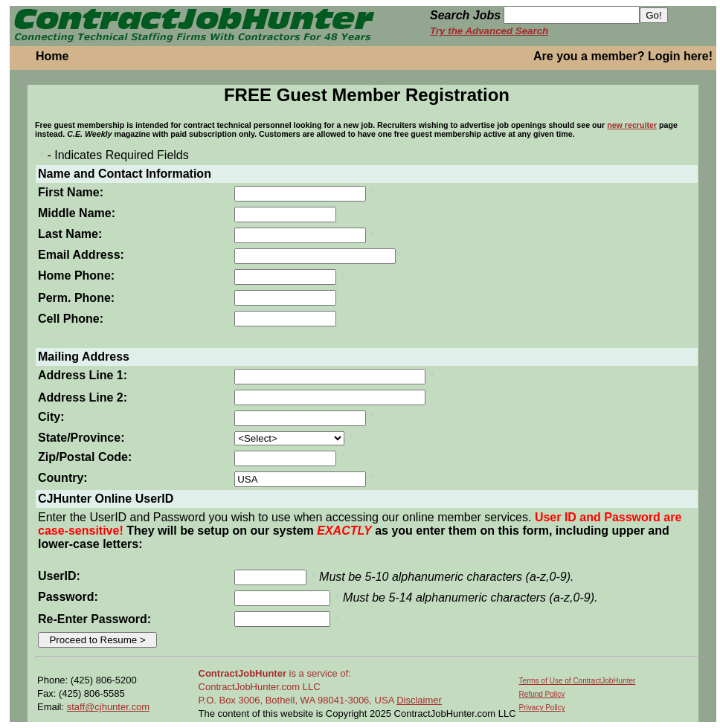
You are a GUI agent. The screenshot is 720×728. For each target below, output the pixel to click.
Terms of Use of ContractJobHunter (578, 681)
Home (52, 56)
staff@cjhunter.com (108, 707)
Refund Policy (542, 694)
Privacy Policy (542, 708)
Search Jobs (465, 15)
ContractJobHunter (242, 673)
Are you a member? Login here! (623, 56)
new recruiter (632, 125)
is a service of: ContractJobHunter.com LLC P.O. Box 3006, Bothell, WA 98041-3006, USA (298, 687)
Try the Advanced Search (489, 31)
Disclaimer (419, 700)
